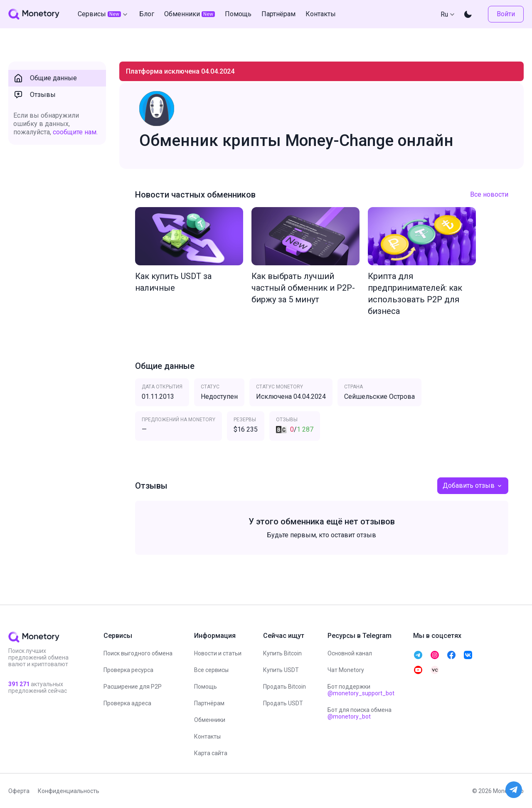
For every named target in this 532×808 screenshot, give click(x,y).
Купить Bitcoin (282, 653)
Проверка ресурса (128, 670)
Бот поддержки (361, 690)
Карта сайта (211, 753)
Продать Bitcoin (284, 687)
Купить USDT (281, 670)
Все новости (489, 194)
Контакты (207, 736)
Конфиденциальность (69, 791)
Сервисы (103, 14)
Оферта (19, 791)
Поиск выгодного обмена (138, 653)
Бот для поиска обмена (360, 713)
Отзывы (34, 95)
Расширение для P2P (133, 687)
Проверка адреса (127, 703)
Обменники (210, 720)
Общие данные (45, 78)
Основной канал (350, 653)
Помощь (206, 687)
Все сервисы (211, 670)
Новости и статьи (218, 653)
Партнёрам (209, 703)
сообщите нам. (75, 132)
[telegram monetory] (418, 655)
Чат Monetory (346, 670)
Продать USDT (283, 703)
